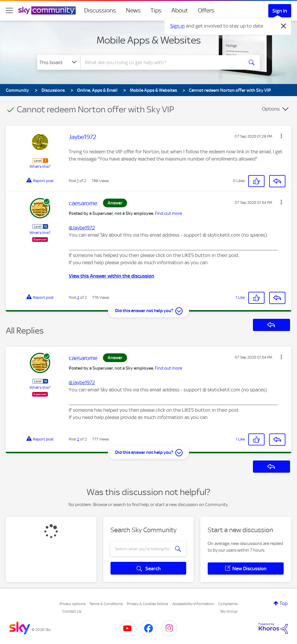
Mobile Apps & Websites (149, 40)
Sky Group (229, 611)
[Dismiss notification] (284, 26)
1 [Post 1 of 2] (78, 181)
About (180, 10)
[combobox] (161, 62)
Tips (156, 10)
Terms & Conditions (106, 604)
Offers (206, 10)
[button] (281, 136)
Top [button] (284, 603)
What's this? (40, 167)
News (133, 10)
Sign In (280, 11)
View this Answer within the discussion (112, 276)
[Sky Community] (47, 10)
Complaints (228, 604)
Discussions (100, 10)
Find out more (169, 213)
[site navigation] (9, 10)
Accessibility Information (193, 604)
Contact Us (72, 611)
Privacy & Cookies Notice (147, 604)
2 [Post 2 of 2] (78, 297)
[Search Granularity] (59, 62)
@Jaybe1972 (82, 228)
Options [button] (271, 109)
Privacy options (72, 604)
